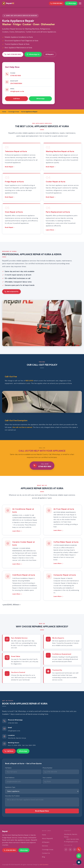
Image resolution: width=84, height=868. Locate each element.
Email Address (10, 778)
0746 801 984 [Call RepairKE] (56, 3)
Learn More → (51, 230)
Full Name (8, 768)
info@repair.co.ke (17, 91)
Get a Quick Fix (11, 291)
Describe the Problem (12, 796)
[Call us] (79, 849)
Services (45, 846)
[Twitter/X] (70, 849)
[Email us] (79, 862)
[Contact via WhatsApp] (79, 856)
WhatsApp (40, 99)
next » (18, 605)
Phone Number (48, 768)
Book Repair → (10, 167)
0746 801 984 (16, 76)
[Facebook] (66, 849)
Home (44, 835)
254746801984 (16, 83)
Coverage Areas (48, 850)
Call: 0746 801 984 (13, 54)
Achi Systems (44, 865)
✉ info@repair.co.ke (71, 842)
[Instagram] (75, 849)
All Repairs (50, 54)
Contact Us (46, 853)
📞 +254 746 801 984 (71, 839)
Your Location (47, 778)
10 (15, 605)
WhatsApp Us (33, 54)
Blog (43, 857)
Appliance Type (10, 787)
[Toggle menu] (80, 3)
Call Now (16, 99)
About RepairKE (47, 838)
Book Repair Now (42, 811)
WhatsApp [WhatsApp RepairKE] (71, 3)
